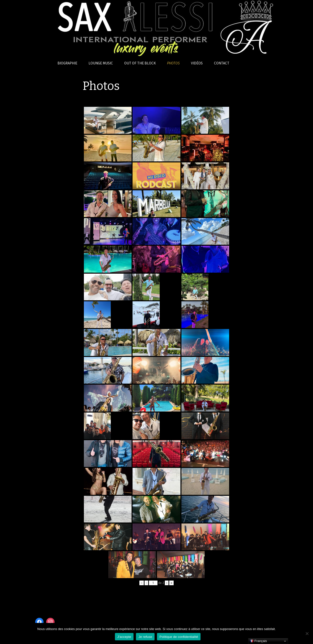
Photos (173, 63)
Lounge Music (101, 63)
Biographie (67, 63)
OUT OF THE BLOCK (140, 63)
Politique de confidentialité (179, 637)
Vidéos (197, 63)
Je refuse (145, 637)
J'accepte (124, 637)
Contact (222, 63)
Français (258, 641)
